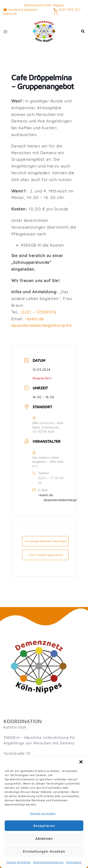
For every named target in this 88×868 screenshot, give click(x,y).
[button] (81, 762)
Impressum (74, 862)
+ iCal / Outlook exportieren (45, 555)
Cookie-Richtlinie (19, 862)
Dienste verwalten (43, 813)
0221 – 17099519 (39, 312)
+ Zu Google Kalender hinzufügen (45, 541)
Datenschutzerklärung (48, 862)
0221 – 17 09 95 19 (51, 480)
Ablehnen (44, 838)
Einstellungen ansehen (44, 851)
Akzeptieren (44, 826)
